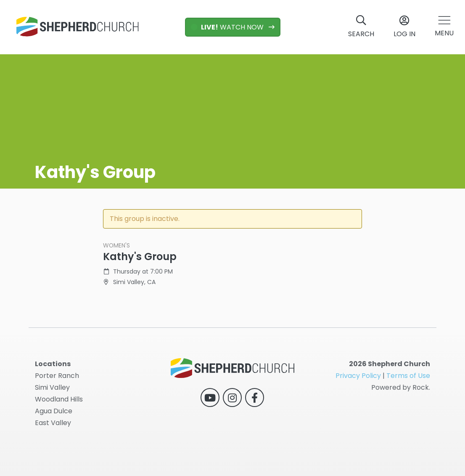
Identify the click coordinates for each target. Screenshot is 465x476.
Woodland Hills (59, 399)
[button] (444, 27)
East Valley (53, 423)
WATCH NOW (228, 27)
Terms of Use (408, 376)
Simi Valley (52, 387)
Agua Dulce (54, 411)
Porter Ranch (57, 376)
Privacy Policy (358, 376)
